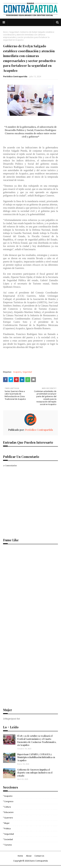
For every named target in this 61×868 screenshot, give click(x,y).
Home (20, 856)
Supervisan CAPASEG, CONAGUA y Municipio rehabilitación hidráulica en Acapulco (36, 757)
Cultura (7, 807)
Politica (7, 828)
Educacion (9, 812)
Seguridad (14, 32)
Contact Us (39, 856)
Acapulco (17, 372)
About (29, 856)
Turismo (8, 845)
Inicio (5, 32)
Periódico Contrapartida (15, 76)
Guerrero (9, 818)
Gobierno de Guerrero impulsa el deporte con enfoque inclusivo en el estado (35, 773)
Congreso (9, 801)
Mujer (7, 823)
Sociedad (8, 839)
